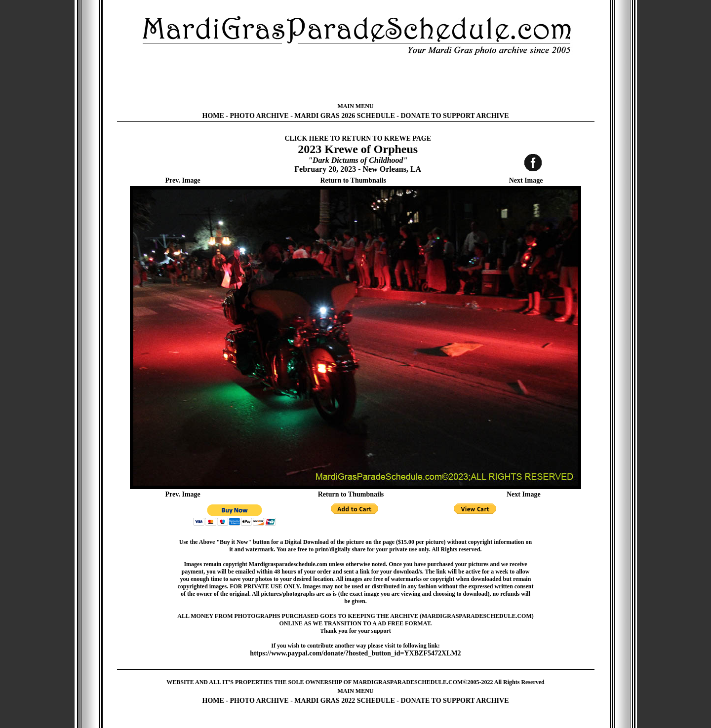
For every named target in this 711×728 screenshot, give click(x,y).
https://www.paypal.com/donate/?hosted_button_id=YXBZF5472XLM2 (355, 653)
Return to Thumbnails (353, 180)
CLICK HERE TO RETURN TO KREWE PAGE (358, 138)
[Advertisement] (355, 79)
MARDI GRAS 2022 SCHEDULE (344, 701)
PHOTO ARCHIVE (259, 116)
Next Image (526, 180)
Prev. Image (183, 180)
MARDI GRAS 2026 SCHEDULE (344, 116)
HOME (213, 116)
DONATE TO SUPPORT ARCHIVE (454, 116)
